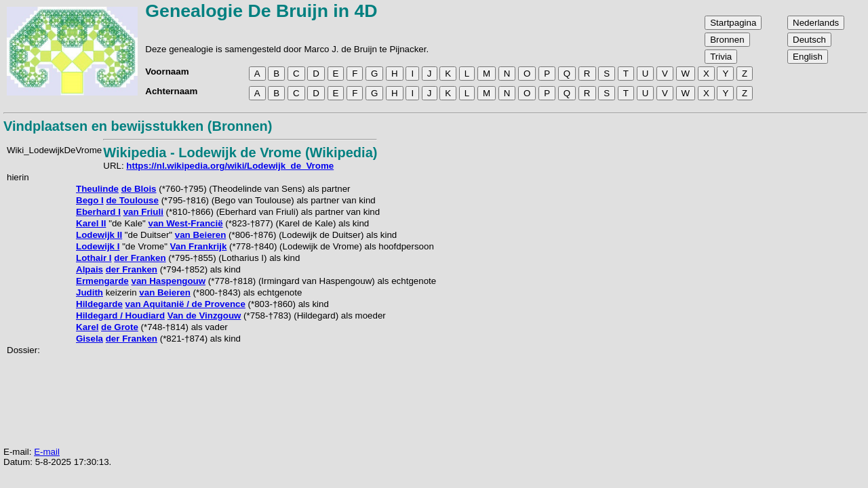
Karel (87, 327)
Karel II (91, 223)
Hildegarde (99, 304)
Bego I (90, 200)
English (808, 57)
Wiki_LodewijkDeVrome (54, 150)
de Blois (139, 189)
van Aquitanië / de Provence (185, 304)
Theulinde (97, 189)
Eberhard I (98, 212)
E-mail (47, 452)
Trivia (721, 57)
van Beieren (201, 235)
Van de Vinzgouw (204, 316)
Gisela (90, 339)
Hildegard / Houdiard (120, 316)
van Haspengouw (168, 281)
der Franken (140, 258)
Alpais (90, 269)
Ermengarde (102, 281)
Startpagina (733, 23)
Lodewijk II (99, 235)
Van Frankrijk (199, 246)
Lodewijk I (98, 246)
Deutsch (809, 40)
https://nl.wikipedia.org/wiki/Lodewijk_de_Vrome (230, 166)
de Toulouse (132, 200)
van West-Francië (186, 223)
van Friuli (143, 212)
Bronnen (727, 40)
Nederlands (816, 23)
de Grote (120, 327)
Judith (90, 292)
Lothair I (94, 258)
